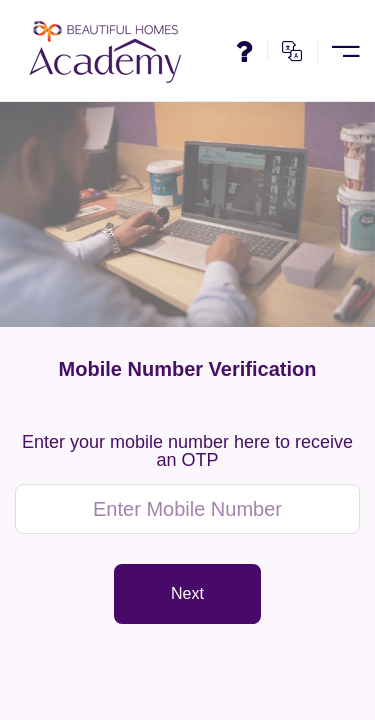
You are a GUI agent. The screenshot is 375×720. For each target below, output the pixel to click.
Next (187, 593)
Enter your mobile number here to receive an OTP (187, 451)
